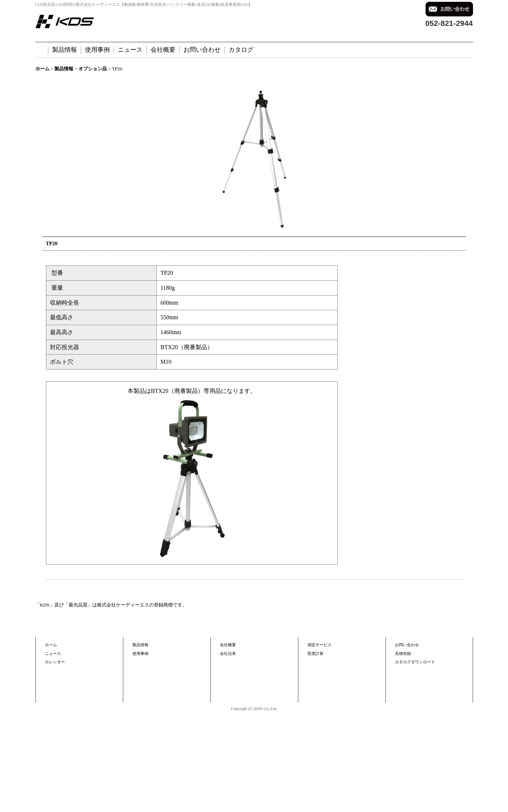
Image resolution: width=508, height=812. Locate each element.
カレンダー (55, 662)
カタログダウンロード (415, 662)
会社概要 (163, 50)
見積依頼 (403, 653)
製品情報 (65, 50)
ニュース (130, 50)
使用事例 (97, 50)
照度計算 (315, 653)
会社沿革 (228, 653)
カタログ (241, 50)
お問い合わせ (202, 50)
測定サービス (319, 645)
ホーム (51, 645)
